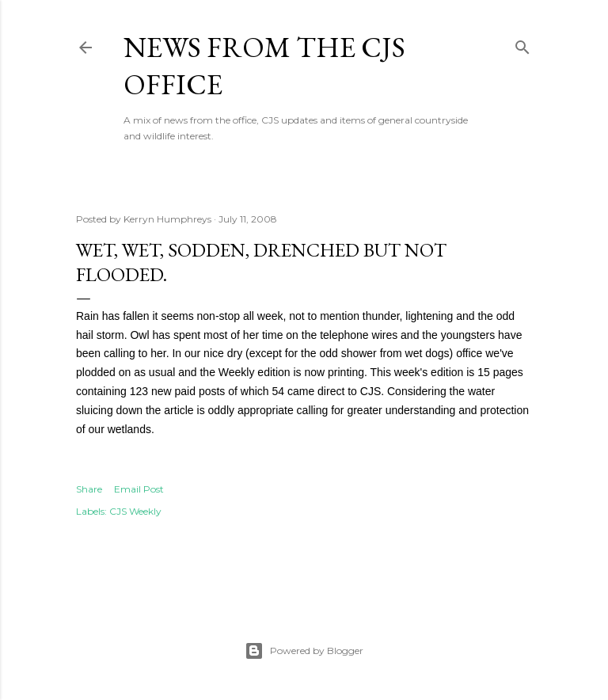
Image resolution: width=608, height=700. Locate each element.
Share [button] (89, 489)
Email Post (139, 489)
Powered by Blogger (304, 651)
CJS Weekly (135, 511)
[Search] (522, 44)
